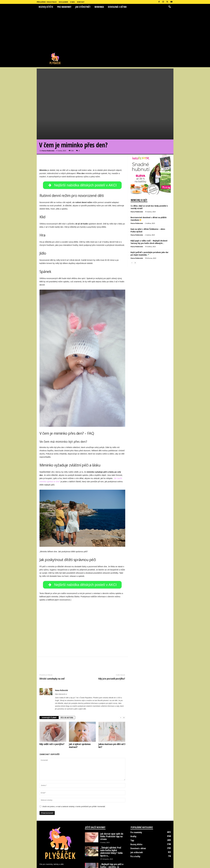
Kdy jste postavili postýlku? (112, 655)
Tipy (132, 816)
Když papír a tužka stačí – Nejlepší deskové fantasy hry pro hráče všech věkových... (149, 216)
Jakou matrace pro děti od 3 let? (112, 721)
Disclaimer (63, 2)
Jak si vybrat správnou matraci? (80, 721)
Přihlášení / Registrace (47, 2)
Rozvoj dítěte (46, 7)
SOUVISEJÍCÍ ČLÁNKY (49, 693)
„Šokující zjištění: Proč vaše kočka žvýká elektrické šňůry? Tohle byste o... (111, 828)
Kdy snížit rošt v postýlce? (52, 720)
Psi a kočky (135, 832)
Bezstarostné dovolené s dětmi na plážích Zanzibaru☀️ (149, 192)
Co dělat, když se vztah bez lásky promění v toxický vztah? (149, 181)
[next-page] (124, 694)
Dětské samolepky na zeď (52, 655)
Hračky (133, 812)
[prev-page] (121, 694)
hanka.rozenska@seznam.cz (63, 846)
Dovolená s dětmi (117, 7)
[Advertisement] (105, 30)
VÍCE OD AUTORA (67, 693)
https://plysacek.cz (61, 670)
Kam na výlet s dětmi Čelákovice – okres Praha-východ (148, 204)
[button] (169, 7)
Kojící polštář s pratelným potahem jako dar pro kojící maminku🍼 (149, 227)
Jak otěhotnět (83, 7)
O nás (72, 2)
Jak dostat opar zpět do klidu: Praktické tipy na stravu (112, 812)
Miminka (99, 7)
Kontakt (81, 2)
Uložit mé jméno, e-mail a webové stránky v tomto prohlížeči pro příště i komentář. (74, 782)
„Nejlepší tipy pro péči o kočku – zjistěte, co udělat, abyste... (112, 843)
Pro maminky (64, 7)
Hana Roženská (48, 124)
